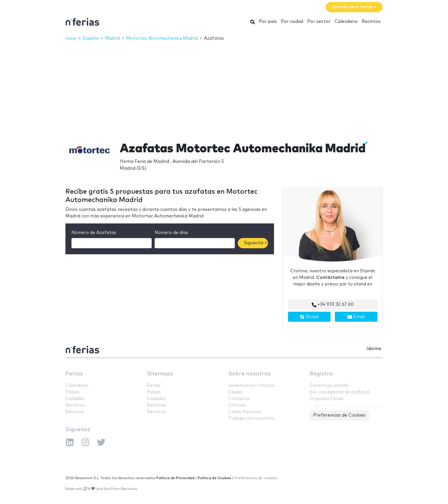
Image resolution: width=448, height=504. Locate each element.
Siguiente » (255, 243)
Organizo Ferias (327, 399)
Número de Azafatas (94, 233)
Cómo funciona (245, 412)
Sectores (75, 405)
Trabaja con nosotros (251, 418)
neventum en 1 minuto (252, 386)
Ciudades (75, 399)
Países (72, 392)
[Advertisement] (224, 88)
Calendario (346, 22)
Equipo (236, 392)
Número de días (171, 233)
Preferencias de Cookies (339, 415)
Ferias (74, 374)
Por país (268, 22)
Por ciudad (292, 22)
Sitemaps (160, 374)
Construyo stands (329, 386)
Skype (309, 317)
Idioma (374, 349)
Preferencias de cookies (256, 478)
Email (356, 317)
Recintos (371, 22)
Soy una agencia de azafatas (340, 392)
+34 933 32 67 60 (333, 305)
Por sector (319, 22)
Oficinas (237, 405)
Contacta (239, 399)
